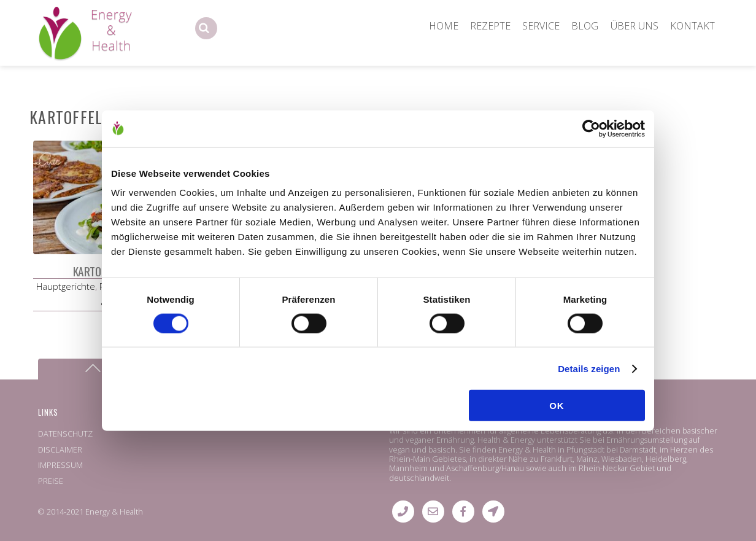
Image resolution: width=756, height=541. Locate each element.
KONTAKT (692, 26)
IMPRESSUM (60, 465)
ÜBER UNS (634, 26)
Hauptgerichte (66, 286)
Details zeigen (589, 368)
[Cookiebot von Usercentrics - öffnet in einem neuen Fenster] (591, 128)
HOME (444, 26)
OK (557, 406)
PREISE (51, 481)
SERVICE (541, 26)
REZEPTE (490, 26)
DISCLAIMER (60, 450)
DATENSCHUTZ (65, 434)
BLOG (585, 26)
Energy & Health (114, 512)
